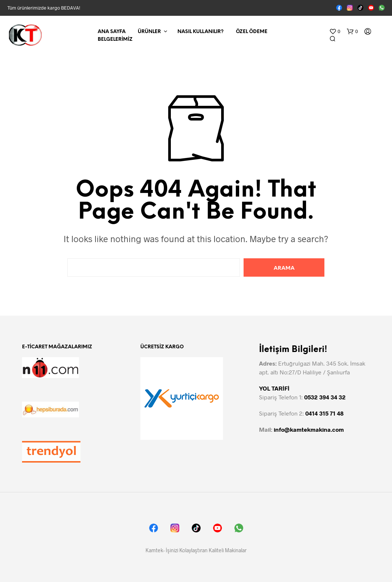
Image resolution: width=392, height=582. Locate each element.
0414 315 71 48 (324, 413)
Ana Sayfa (112, 32)
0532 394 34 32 (325, 397)
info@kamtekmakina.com (309, 429)
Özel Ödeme (252, 32)
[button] (335, 32)
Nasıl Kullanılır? (201, 32)
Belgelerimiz (115, 39)
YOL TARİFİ (274, 388)
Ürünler (149, 32)
